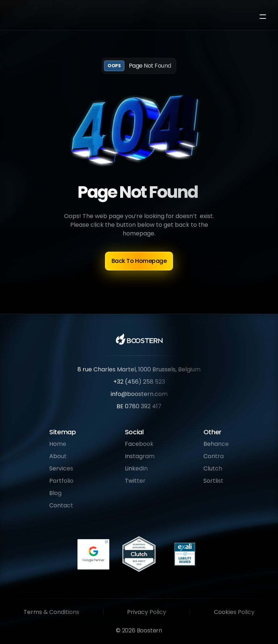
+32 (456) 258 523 (139, 382)
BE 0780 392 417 (139, 406)
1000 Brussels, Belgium (169, 369)
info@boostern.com (139, 394)
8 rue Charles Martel (107, 369)
